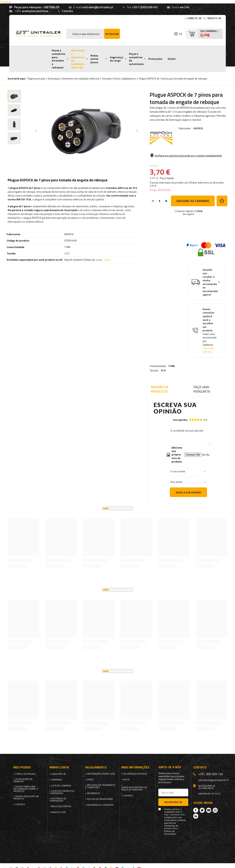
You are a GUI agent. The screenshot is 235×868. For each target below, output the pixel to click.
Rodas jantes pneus (94, 59)
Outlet (172, 59)
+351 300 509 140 (208, 366)
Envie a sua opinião (188, 492)
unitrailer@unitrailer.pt (98, 7)
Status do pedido (25, 774)
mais (107, 260)
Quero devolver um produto (26, 798)
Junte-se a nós (170, 767)
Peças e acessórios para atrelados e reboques (58, 59)
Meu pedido (22, 767)
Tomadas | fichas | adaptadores (119, 79)
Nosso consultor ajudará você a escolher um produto (210, 346)
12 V (163, 159)
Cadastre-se (59, 774)
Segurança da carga (116, 59)
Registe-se (214, 18)
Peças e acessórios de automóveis (136, 59)
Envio (90, 780)
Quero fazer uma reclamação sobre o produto (26, 789)
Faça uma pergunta (202, 389)
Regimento (93, 793)
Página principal (36, 79)
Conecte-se (195, 18)
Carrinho (57, 780)
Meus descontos (61, 806)
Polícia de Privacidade (100, 799)
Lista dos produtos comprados (62, 792)
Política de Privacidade (170, 833)
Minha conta (59, 767)
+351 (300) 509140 (145, 7)
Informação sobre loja (101, 774)
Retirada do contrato (100, 805)
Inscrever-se (173, 802)
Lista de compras (61, 786)
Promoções (155, 59)
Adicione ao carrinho (193, 217)
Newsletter (58, 812)
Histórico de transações (58, 800)
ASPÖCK (198, 128)
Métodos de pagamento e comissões (100, 786)
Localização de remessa (23, 780)
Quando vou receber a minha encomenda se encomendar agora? (210, 298)
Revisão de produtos (160, 389)
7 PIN (171, 154)
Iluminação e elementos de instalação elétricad (78, 59)
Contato (67, 11)
